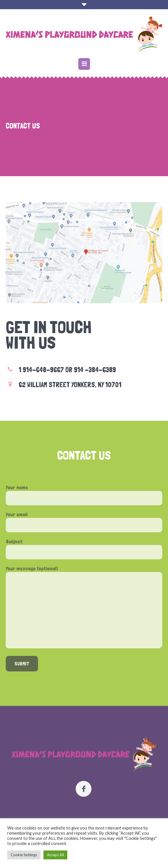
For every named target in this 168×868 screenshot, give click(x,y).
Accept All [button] (55, 855)
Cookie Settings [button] (24, 855)
